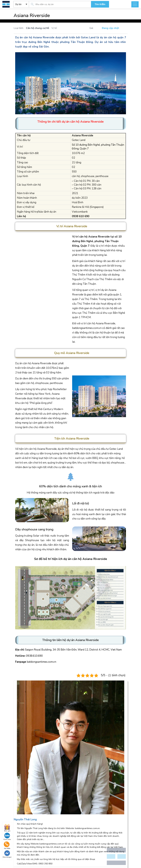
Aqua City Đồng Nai (23, 781)
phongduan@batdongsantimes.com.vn (34, 759)
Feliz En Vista (58, 786)
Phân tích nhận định (23, 813)
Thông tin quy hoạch (24, 804)
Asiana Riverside (44, 37)
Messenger (7, 854)
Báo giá (7, 828)
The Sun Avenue (60, 781)
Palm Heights (58, 790)
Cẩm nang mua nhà (23, 808)
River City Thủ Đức (23, 790)
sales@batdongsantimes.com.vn (110, 750)
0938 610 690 (25, 750)
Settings (119, 734)
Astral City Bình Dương (25, 777)
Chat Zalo (7, 837)
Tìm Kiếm (100, 4)
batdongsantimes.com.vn (41, 662)
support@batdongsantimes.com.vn (72, 759)
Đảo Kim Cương (59, 777)
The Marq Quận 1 (22, 786)
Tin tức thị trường (22, 799)
